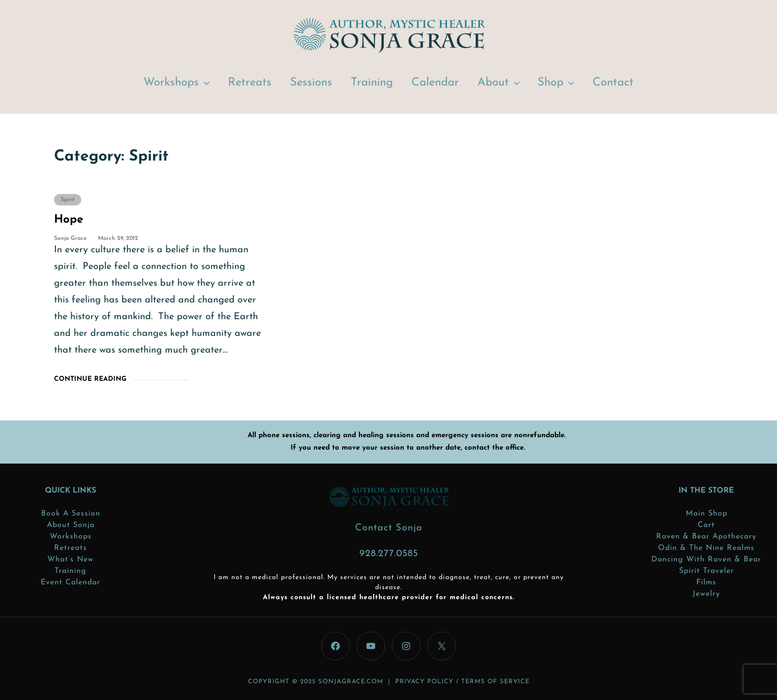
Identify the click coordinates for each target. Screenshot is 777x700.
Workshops (171, 83)
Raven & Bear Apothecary (706, 537)
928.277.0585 (389, 554)
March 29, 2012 (118, 238)
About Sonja (71, 525)
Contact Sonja (389, 528)
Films (706, 582)
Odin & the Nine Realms (706, 548)
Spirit (68, 200)
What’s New (70, 560)
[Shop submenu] (571, 82)
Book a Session (71, 514)
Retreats (70, 548)
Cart (706, 525)
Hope (69, 220)
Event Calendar (70, 582)
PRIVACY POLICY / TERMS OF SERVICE (462, 682)
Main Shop (707, 514)
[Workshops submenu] (206, 82)
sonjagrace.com (351, 682)
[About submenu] (517, 82)
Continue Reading (90, 379)
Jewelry (706, 594)
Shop (550, 83)
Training (70, 571)
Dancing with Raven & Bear (706, 560)
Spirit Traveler (707, 571)
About (493, 83)
